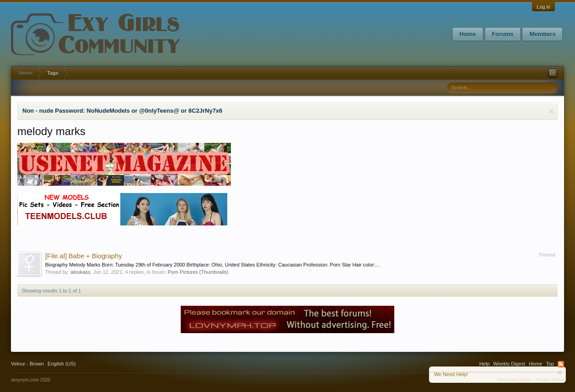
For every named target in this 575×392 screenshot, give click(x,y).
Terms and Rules (514, 380)
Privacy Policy (550, 380)
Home (468, 34)
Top (550, 364)
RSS (561, 364)
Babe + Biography (84, 256)
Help (484, 364)
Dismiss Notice (551, 112)
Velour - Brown (27, 364)
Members (542, 34)
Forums (503, 34)
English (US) (62, 364)
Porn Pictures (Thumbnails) (198, 272)
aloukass (81, 272)
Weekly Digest (509, 364)
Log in (544, 7)
